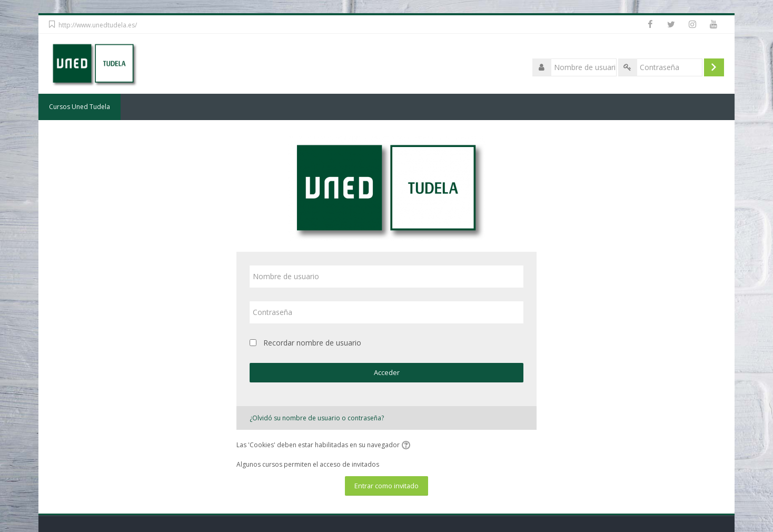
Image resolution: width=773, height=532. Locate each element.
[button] (408, 446)
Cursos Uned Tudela (80, 107)
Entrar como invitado (386, 486)
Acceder (387, 372)
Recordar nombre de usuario (312, 343)
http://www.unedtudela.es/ (98, 25)
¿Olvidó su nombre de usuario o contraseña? (317, 418)
